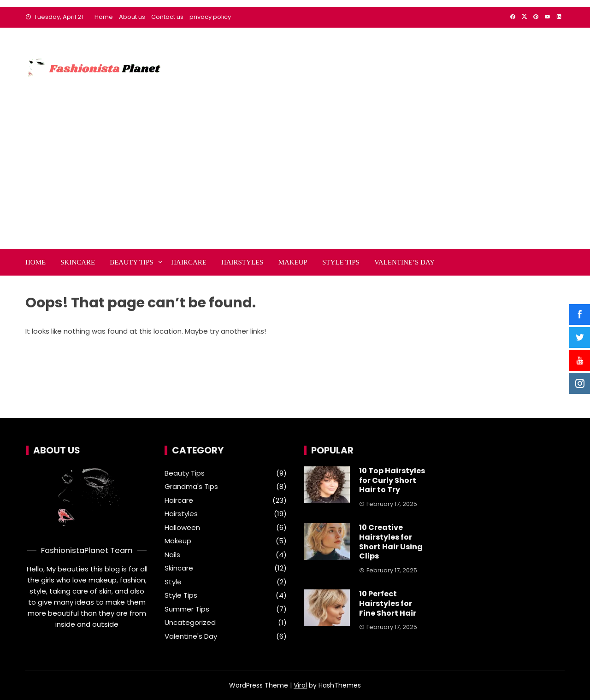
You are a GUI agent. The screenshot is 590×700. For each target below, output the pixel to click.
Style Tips (341, 262)
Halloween (182, 528)
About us (132, 17)
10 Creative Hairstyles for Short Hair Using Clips (391, 542)
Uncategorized (190, 623)
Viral (300, 685)
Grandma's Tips (191, 487)
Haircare (189, 262)
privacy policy (210, 17)
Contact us (167, 17)
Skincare (78, 262)
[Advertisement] (295, 180)
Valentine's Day (191, 636)
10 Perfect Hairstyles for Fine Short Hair (388, 603)
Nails (172, 555)
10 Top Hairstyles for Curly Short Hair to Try (392, 480)
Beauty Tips (132, 262)
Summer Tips (187, 609)
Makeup (293, 262)
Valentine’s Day (404, 262)
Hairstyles (242, 262)
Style (173, 582)
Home (104, 17)
